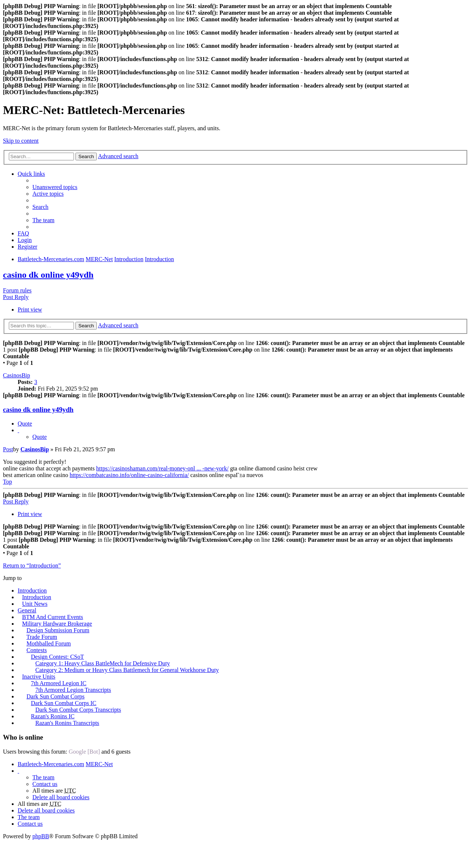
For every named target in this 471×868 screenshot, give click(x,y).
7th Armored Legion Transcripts (73, 690)
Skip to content (21, 141)
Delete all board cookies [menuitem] (61, 797)
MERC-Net (99, 764)
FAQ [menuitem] (23, 233)
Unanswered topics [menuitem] (55, 187)
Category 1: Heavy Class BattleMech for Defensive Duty (103, 663)
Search (86, 156)
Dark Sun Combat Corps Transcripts (78, 710)
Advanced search (118, 156)
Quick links (31, 174)
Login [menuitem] (25, 240)
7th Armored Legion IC (59, 683)
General (27, 610)
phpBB (41, 836)
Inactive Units (39, 677)
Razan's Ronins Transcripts (67, 723)
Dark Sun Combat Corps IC (64, 703)
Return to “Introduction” (32, 565)
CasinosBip (17, 375)
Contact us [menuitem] (45, 784)
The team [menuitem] (43, 220)
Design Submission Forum (58, 630)
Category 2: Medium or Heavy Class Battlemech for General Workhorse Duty (127, 670)
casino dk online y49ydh (48, 275)
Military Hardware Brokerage (57, 624)
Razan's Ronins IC (53, 716)
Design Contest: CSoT (57, 657)
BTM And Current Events (53, 617)
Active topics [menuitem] (48, 194)
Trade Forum (42, 637)
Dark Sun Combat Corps (56, 696)
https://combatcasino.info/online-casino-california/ (129, 475)
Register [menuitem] (27, 247)
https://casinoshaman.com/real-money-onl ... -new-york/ (162, 468)
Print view (30, 310)
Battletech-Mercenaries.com (51, 764)
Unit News (35, 604)
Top (8, 482)
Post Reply (16, 297)
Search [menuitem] (40, 207)
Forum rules (17, 290)
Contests (37, 650)
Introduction (32, 590)
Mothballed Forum (49, 643)
